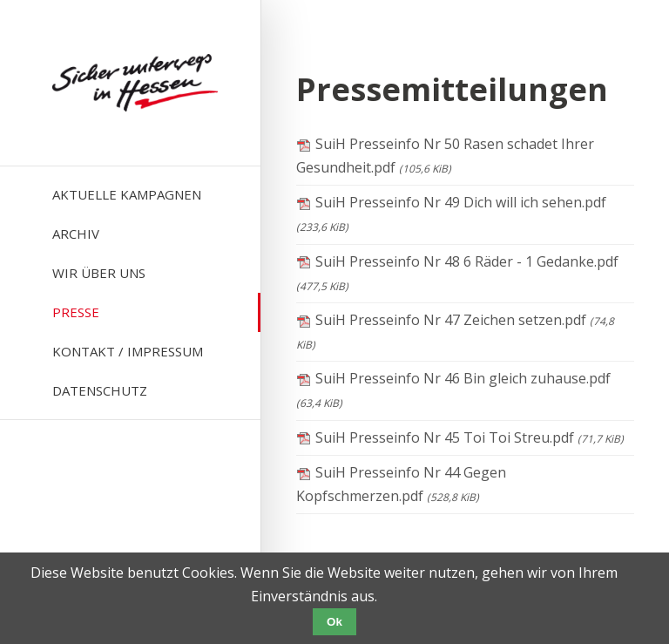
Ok (334, 622)
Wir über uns (99, 273)
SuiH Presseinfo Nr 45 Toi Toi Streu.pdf (470, 437)
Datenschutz (100, 390)
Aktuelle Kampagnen (127, 194)
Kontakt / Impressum (128, 351)
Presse (76, 312)
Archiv (76, 234)
